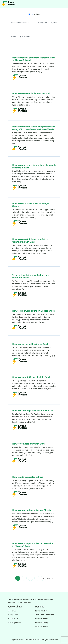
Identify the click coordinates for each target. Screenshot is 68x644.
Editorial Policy (42, 623)
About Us (12, 611)
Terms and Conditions (45, 615)
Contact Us (13, 619)
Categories (13, 615)
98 (43, 578)
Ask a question (15, 623)
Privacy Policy (41, 611)
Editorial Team (41, 619)
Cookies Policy (41, 626)
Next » (50, 578)
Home (31, 14)
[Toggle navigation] (64, 4)
